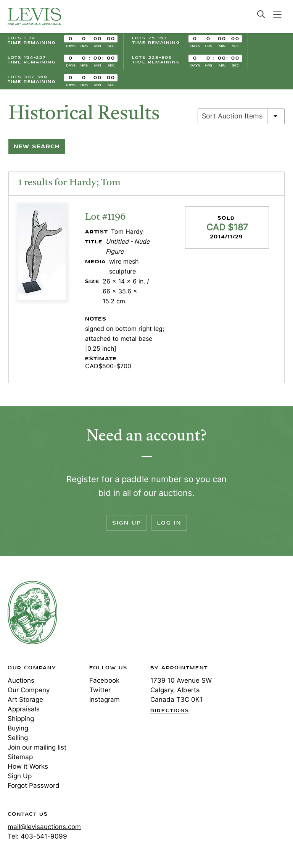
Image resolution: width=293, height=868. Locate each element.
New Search (37, 147)
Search (261, 14)
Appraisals (24, 709)
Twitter (100, 690)
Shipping (21, 719)
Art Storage (25, 700)
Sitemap (20, 757)
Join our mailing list (37, 747)
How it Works (28, 766)
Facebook (104, 680)
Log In (169, 523)
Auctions (21, 680)
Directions (170, 711)
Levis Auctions (34, 16)
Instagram (105, 700)
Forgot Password (34, 785)
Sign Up (127, 523)
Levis (32, 612)
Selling (18, 738)
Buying (18, 728)
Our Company (29, 690)
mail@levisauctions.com (44, 827)
